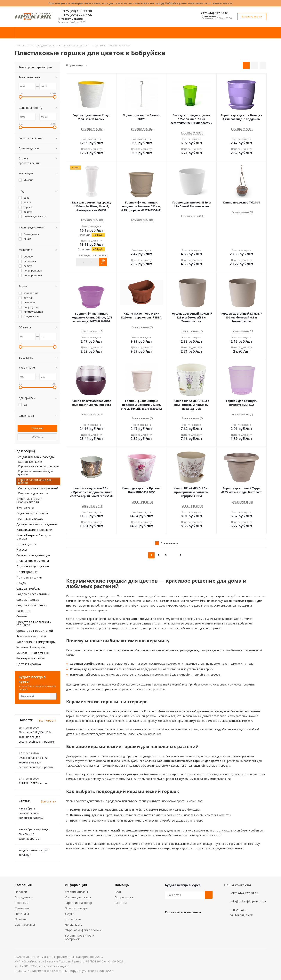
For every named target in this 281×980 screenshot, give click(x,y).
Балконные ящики (30, 462)
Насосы (22, 549)
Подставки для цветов (33, 493)
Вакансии (22, 903)
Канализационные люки (34, 530)
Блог (118, 892)
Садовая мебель (28, 588)
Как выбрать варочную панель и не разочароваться (34, 834)
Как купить (73, 919)
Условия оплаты (76, 892)
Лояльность (74, 924)
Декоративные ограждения (37, 524)
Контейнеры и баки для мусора (34, 537)
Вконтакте (169, 921)
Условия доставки (78, 897)
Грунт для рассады (30, 518)
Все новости (47, 720)
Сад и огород (25, 451)
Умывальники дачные (33, 653)
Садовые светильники (33, 594)
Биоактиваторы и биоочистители (29, 500)
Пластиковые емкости (33, 561)
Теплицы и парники (31, 636)
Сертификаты (25, 924)
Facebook (179, 921)
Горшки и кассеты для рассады (39, 466)
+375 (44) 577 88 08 (215, 13)
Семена (22, 616)
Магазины (22, 908)
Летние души (26, 544)
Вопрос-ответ (125, 897)
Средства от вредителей (35, 631)
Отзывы (20, 919)
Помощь (122, 885)
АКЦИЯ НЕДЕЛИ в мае (33, 783)
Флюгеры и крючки (31, 658)
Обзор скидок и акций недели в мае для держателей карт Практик (36, 762)
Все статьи (48, 801)
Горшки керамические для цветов (35, 473)
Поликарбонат (27, 572)
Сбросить (37, 437)
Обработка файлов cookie (83, 930)
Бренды (121, 903)
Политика (22, 914)
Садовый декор (28, 600)
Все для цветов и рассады (35, 457)
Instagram (188, 921)
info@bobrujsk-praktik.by (248, 901)
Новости (21, 892)
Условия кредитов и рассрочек (80, 937)
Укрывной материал (31, 647)
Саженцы (23, 611)
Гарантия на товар (78, 903)
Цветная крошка (29, 664)
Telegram (198, 921)
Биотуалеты (25, 507)
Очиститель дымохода (33, 555)
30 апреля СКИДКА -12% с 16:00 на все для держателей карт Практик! (36, 737)
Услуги (70, 914)
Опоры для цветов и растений (38, 488)
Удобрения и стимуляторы (36, 642)
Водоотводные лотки (32, 513)
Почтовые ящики (29, 577)
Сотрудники (24, 897)
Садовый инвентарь (32, 605)
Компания (23, 885)
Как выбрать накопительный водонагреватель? (31, 813)
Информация (76, 885)
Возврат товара (76, 908)
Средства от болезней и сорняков (34, 623)
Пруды (21, 583)
